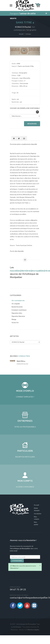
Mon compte (37, 527)
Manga (14, 319)
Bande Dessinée (17, 307)
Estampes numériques (19, 310)
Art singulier (16, 304)
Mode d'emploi (37, 518)
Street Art (15, 322)
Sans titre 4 (21, 361)
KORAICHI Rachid (22, 364)
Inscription (38, 522)
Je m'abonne (17, 569)
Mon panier (36, 532)
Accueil (21, 34)
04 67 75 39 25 (18, 598)
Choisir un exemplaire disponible (25, 108)
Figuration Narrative (18, 316)
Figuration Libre (17, 313)
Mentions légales (33, 638)
